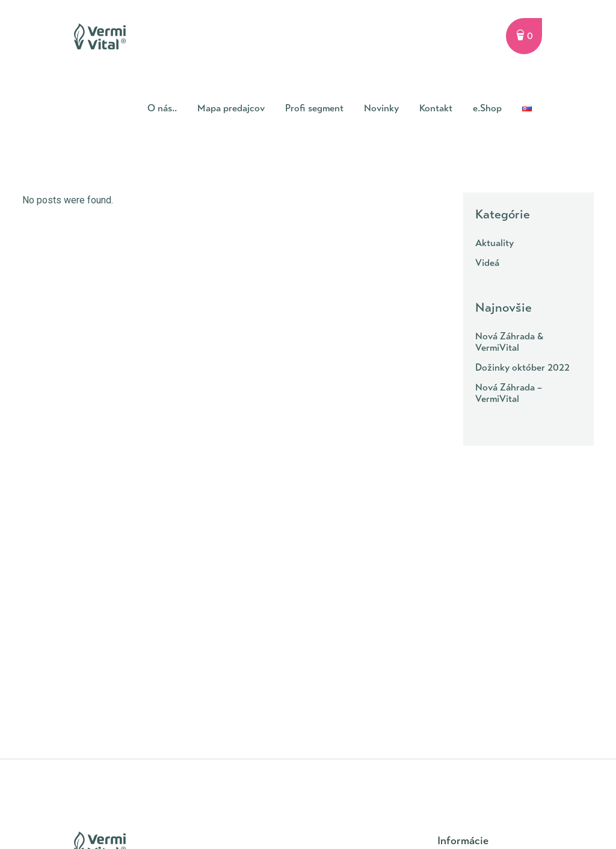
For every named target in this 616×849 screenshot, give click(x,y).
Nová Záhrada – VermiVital (509, 393)
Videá (487, 263)
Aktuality (494, 243)
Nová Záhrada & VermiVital (510, 342)
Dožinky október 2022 (522, 367)
